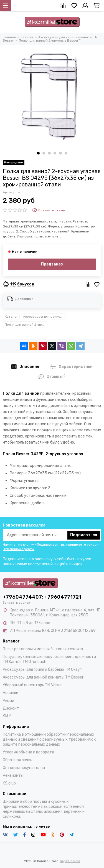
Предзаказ (52, 264)
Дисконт (11, 708)
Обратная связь (17, 760)
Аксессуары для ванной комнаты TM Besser (44, 317)
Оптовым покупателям (24, 768)
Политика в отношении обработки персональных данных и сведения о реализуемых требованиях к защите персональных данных (49, 739)
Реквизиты (13, 775)
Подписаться (84, 535)
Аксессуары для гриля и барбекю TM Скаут (43, 670)
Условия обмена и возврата (28, 752)
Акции (8, 701)
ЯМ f (7, 716)
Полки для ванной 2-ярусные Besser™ (26, 325)
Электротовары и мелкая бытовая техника (43, 649)
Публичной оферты (19, 549)
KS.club (9, 783)
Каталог (11, 317)
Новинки (11, 693)
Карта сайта (70, 861)
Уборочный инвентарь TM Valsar (32, 685)
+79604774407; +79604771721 (42, 597)
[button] (38, 153)
